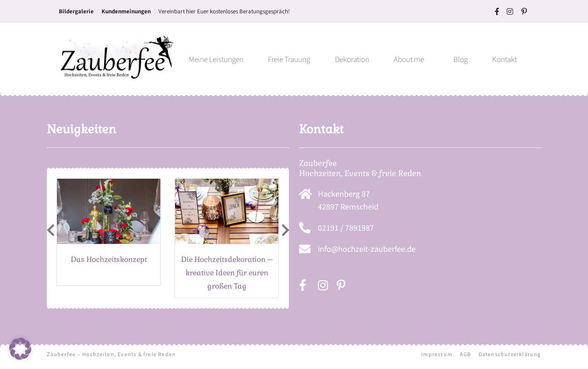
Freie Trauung (289, 60)
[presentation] (51, 231)
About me (411, 60)
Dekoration (352, 60)
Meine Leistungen (216, 60)
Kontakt (504, 60)
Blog (461, 60)
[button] (20, 349)
